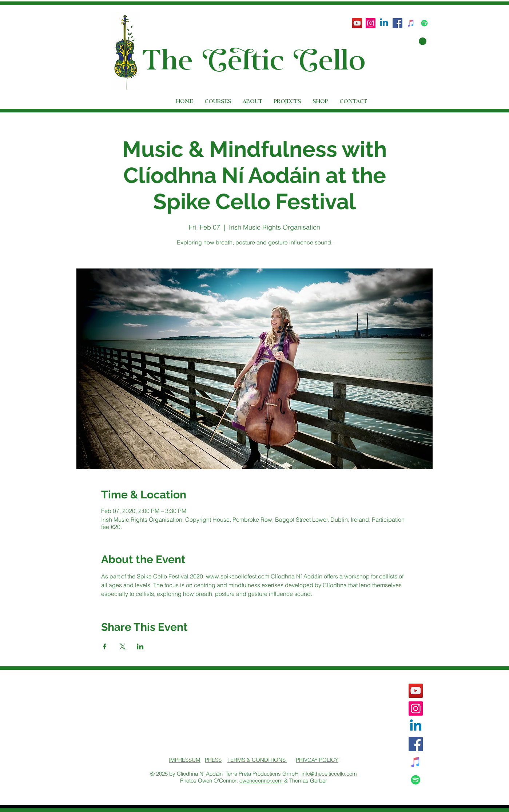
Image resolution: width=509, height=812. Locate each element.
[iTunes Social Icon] (411, 23)
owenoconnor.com (262, 781)
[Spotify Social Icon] (424, 23)
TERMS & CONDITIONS (257, 760)
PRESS (213, 760)
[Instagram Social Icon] (371, 23)
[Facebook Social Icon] (397, 23)
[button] (417, 41)
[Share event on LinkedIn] (140, 646)
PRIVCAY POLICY (317, 760)
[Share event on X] (122, 646)
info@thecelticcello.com (329, 774)
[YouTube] (357, 23)
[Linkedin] (384, 23)
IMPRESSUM (185, 760)
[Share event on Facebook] (105, 646)
